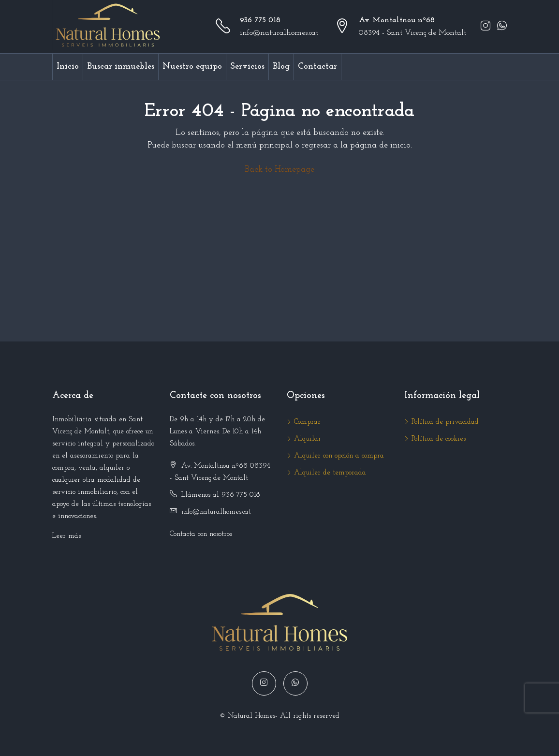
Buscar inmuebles (121, 67)
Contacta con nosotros (201, 534)
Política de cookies (439, 439)
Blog (281, 67)
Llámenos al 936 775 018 (221, 495)
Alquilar (308, 439)
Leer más (66, 536)
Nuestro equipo (192, 67)
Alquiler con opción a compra (339, 456)
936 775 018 (260, 20)
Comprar (307, 422)
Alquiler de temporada (330, 473)
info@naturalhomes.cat (279, 33)
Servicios (247, 67)
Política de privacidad (445, 422)
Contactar (317, 67)
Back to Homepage (279, 170)
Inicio (68, 67)
